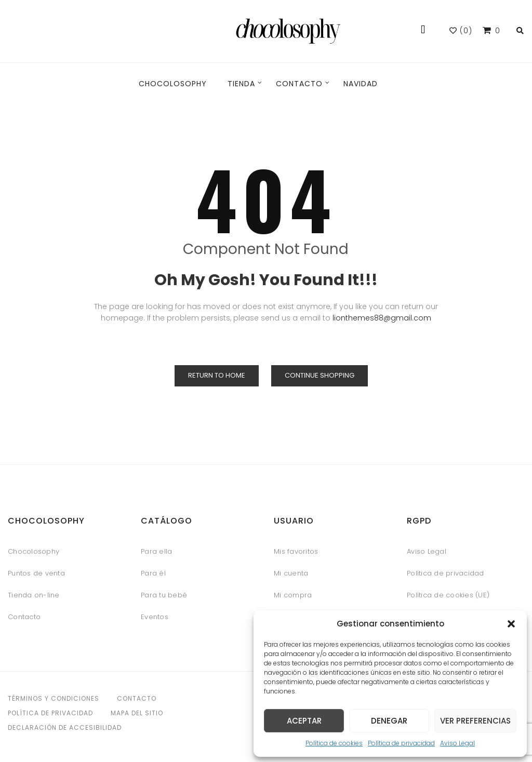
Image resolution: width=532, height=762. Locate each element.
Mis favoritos (296, 551)
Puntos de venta (36, 573)
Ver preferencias (475, 721)
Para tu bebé (164, 595)
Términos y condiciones (54, 698)
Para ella (156, 551)
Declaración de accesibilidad (65, 727)
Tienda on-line (34, 595)
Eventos (155, 617)
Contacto (24, 617)
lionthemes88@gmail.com (382, 318)
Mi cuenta (291, 573)
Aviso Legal (457, 743)
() (461, 31)
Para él (153, 573)
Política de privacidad (401, 743)
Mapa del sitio (137, 713)
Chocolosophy (34, 551)
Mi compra (293, 595)
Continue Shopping (320, 375)
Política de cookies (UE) (448, 595)
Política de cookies (334, 743)
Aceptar (304, 721)
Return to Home (217, 375)
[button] (511, 624)
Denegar (389, 721)
